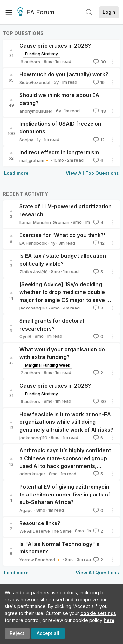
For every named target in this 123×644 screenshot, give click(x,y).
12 (98, 140)
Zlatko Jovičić (33, 272)
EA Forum (37, 13)
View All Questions (97, 572)
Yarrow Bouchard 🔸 (40, 560)
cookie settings (98, 613)
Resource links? (40, 523)
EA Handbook (33, 243)
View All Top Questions (92, 173)
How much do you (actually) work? (64, 74)
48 (99, 111)
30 (99, 62)
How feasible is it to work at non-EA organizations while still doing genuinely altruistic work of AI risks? (66, 422)
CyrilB (25, 336)
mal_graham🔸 (34, 160)
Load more (16, 173)
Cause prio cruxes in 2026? (55, 46)
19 (98, 82)
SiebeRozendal (35, 82)
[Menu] (9, 12)
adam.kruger (32, 474)
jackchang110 (33, 308)
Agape (26, 510)
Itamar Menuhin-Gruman (44, 222)
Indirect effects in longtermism (59, 152)
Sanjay (26, 140)
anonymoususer (36, 111)
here (109, 620)
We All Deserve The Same (45, 531)
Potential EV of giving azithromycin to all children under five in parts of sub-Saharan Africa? (65, 494)
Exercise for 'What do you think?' (62, 235)
